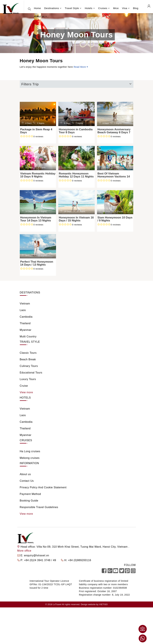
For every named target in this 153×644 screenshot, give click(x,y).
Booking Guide (29, 501)
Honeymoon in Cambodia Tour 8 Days (76, 131)
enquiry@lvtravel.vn (37, 555)
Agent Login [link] (149, 6)
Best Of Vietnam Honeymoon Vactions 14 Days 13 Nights (114, 177)
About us (25, 474)
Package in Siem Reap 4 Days (36, 131)
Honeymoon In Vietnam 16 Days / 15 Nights (76, 219)
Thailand (25, 323)
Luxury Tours (28, 379)
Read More (81, 67)
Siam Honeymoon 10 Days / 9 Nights (115, 219)
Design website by (90, 604)
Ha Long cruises (30, 451)
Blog (136, 8)
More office (24, 551)
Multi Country (28, 336)
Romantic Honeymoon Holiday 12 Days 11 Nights (76, 175)
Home (37, 8)
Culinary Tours (29, 366)
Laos (23, 310)
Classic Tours (28, 353)
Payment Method (30, 494)
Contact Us (27, 481)
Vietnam (25, 304)
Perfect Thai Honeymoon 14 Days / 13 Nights (37, 263)
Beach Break (28, 359)
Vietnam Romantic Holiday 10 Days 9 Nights (38, 175)
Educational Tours (31, 373)
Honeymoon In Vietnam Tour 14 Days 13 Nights (36, 219)
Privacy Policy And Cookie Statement (43, 487)
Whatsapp (143, 638)
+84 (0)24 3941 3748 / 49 (41, 560)
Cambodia (26, 317)
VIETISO (103, 604)
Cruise (24, 386)
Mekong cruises (30, 458)
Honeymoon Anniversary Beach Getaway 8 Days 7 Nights (114, 132)
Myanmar (26, 330)
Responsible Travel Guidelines (39, 507)
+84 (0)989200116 (80, 560)
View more (26, 392)
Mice (116, 8)
